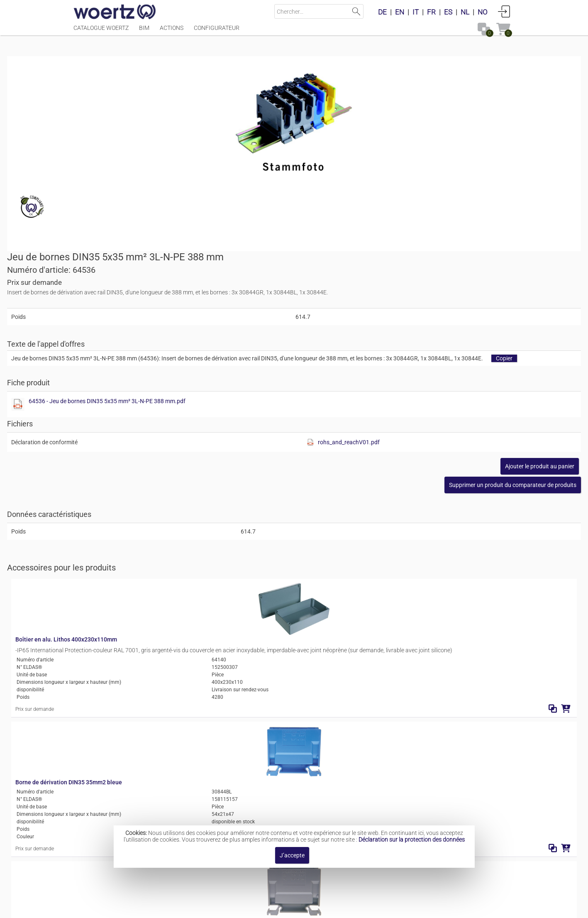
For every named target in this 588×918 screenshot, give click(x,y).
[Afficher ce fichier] (309, 245)
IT (416, 12)
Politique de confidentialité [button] (379, 907)
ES (448, 12)
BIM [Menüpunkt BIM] (144, 32)
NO (483, 12)
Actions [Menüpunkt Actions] (172, 32)
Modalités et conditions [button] (296, 907)
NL (465, 12)
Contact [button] (241, 907)
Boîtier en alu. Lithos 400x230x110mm (208, 427)
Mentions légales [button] (195, 907)
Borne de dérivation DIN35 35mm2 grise (209, 598)
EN (400, 12)
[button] (446, 326)
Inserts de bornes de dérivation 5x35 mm (316, 799)
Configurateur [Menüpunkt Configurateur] (217, 32)
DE (382, 12)
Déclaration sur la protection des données (412, 840)
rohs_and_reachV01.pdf (455, 283)
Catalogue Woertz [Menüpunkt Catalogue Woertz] (101, 32)
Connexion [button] (504, 11)
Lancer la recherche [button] (356, 11)
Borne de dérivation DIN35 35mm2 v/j (206, 687)
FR (431, 12)
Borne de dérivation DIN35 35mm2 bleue (210, 509)
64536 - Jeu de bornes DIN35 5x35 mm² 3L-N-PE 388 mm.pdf (398, 242)
